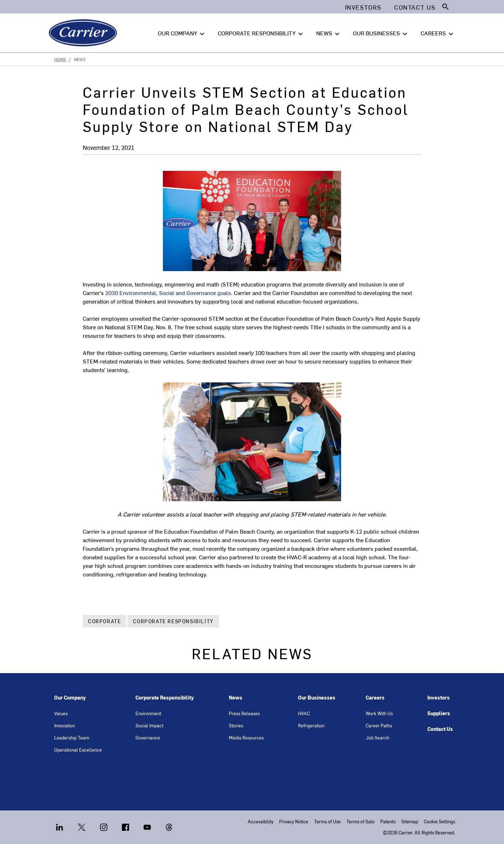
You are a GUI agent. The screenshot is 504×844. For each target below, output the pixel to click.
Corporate (104, 621)
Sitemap (410, 821)
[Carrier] (84, 33)
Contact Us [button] (415, 7)
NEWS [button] (329, 33)
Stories (236, 725)
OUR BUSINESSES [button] (381, 33)
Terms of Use (327, 821)
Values (61, 713)
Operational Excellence (78, 750)
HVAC (304, 713)
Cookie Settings (439, 821)
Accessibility (261, 821)
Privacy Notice (294, 821)
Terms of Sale (361, 821)
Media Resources (246, 738)
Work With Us (379, 713)
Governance (148, 738)
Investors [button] (363, 7)
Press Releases (244, 713)
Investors (439, 698)
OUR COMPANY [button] (182, 33)
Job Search (377, 738)
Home (60, 59)
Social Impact (149, 725)
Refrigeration (311, 725)
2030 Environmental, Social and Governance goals (168, 293)
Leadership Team (72, 738)
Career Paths (379, 725)
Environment (148, 713)
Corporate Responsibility (173, 621)
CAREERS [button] (438, 33)
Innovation (65, 725)
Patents (388, 821)
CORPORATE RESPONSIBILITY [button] (261, 33)
